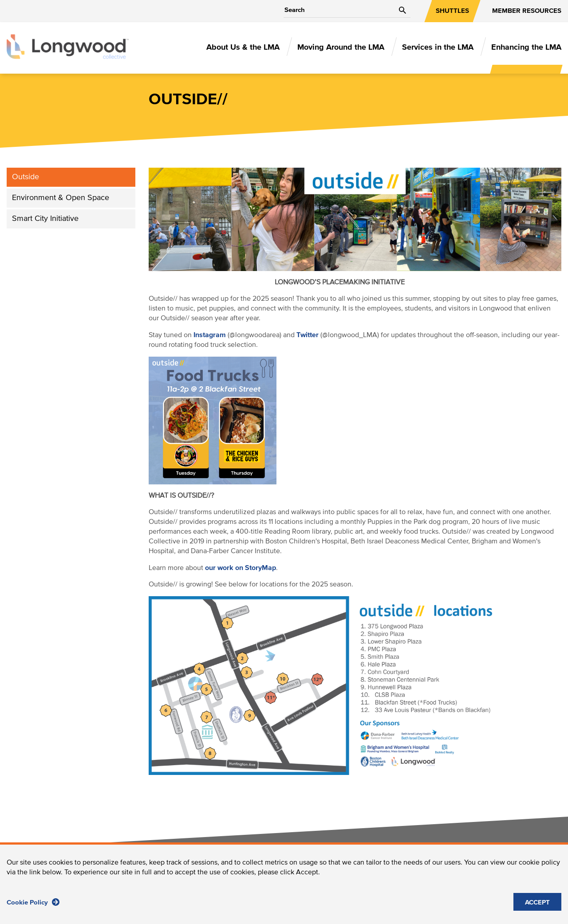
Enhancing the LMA (526, 47)
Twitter (308, 335)
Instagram (210, 335)
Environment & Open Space (61, 198)
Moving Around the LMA (341, 47)
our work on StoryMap (241, 568)
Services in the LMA (438, 47)
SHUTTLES (452, 11)
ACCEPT (537, 902)
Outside (26, 177)
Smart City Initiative (45, 219)
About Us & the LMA (243, 47)
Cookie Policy (33, 902)
